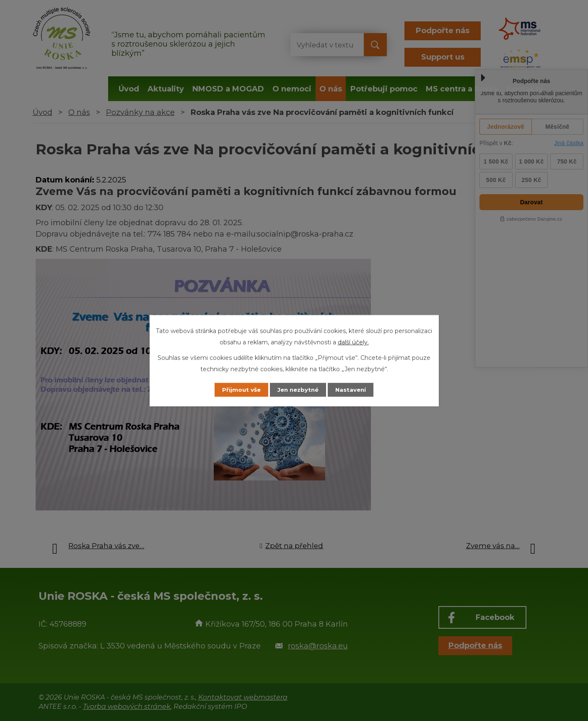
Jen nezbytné (298, 390)
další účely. (353, 342)
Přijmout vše (237, 390)
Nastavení (355, 390)
